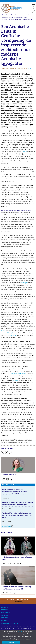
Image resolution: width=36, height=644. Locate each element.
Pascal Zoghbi (11, 335)
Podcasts (5, 610)
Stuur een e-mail (4, 479)
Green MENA (6, 612)
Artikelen (10, 15)
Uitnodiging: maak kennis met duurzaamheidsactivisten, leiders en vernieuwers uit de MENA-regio (15, 492)
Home (12, 8)
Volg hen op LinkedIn (12, 479)
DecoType (25, 283)
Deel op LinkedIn (10, 452)
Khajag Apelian (12, 333)
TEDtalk (24, 152)
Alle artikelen (6, 526)
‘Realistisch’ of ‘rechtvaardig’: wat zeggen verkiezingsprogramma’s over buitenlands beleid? (17, 515)
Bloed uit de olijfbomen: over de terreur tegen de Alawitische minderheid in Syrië (18, 503)
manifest (15, 380)
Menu (34, 5)
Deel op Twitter (6, 452)
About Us (5, 618)
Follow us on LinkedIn (33, 8)
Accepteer (11, 642)
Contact (4, 620)
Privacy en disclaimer (9, 624)
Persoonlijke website (8, 479)
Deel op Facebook (3, 452)
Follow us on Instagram (33, 11)
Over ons (5, 616)
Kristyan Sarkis (17, 369)
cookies (20, 631)
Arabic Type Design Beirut (18, 373)
